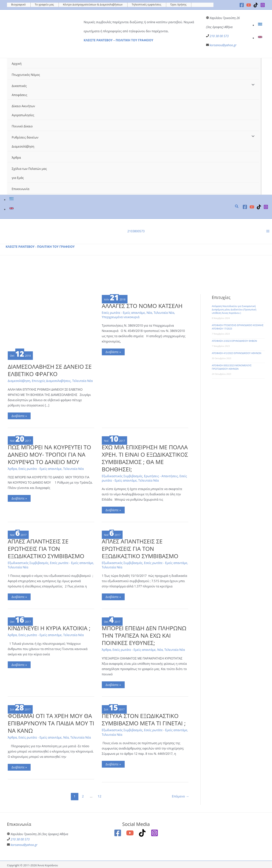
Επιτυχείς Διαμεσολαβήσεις (51, 380)
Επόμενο (180, 795)
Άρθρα (12, 468)
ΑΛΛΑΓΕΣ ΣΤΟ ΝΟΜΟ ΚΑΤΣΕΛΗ (142, 305)
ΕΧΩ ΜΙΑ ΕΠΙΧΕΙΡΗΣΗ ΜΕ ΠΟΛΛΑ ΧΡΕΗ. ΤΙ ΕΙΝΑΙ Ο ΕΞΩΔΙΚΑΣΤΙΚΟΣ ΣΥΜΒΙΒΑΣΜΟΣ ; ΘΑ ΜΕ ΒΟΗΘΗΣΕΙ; (145, 457)
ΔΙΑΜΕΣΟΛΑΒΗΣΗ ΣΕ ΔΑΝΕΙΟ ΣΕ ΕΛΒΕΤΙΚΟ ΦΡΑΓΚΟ (50, 370)
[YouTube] (249, 5)
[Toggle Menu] (252, 85)
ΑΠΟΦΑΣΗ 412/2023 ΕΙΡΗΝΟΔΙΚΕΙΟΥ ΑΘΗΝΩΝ (237, 353)
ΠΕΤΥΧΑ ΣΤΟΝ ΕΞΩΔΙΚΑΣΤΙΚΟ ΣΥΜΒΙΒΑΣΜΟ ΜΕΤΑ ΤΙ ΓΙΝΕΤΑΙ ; (144, 718)
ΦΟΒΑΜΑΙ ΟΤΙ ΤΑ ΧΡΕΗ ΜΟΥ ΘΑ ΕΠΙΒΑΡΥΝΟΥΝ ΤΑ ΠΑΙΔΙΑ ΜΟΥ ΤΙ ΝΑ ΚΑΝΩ (50, 722)
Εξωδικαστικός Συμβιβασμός (122, 475)
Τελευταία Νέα (83, 380)
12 (100, 795)
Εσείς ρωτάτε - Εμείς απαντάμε (123, 312)
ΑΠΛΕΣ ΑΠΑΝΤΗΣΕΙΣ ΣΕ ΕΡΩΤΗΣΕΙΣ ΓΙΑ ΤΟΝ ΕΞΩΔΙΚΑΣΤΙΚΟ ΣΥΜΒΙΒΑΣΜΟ (46, 548)
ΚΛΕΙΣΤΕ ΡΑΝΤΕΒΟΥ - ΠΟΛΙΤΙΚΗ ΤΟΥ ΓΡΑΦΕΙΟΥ (40, 246)
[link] (261, 25)
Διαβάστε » (21, 416)
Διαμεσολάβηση (19, 380)
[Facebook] (242, 5)
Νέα (149, 312)
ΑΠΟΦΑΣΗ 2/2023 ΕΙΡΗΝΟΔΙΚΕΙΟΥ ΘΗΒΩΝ (235, 341)
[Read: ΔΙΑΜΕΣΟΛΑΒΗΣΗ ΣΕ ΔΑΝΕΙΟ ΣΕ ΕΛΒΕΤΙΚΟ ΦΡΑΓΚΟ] (51, 322)
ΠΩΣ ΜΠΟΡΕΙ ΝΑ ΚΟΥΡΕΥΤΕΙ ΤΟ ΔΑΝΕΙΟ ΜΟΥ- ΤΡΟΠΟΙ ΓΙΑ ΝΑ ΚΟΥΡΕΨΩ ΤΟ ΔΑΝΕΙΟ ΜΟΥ (49, 454)
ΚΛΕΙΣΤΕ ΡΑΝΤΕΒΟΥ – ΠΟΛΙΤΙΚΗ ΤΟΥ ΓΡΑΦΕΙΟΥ (118, 40)
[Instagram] (263, 5)
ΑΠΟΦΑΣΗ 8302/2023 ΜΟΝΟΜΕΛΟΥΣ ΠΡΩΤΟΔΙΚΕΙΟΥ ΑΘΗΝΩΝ (232, 367)
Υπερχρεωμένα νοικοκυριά (121, 316)
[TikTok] (256, 5)
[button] (237, 207)
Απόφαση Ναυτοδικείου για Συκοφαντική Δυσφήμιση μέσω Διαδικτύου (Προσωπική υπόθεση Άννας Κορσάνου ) (234, 309)
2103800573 (136, 231)
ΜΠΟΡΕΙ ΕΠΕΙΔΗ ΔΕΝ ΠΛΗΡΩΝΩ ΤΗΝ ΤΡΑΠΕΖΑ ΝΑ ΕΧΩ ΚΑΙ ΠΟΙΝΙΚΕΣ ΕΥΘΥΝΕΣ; (144, 634)
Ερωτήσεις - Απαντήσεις (161, 475)
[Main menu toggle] (268, 231)
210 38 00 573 (219, 36)
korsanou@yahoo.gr (223, 45)
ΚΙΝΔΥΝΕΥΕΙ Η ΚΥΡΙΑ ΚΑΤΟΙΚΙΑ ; (49, 627)
